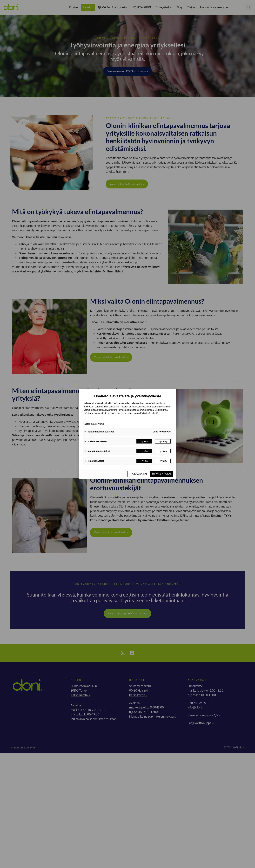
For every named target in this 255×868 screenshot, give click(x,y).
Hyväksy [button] (163, 442)
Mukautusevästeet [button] (96, 442)
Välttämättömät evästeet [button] (99, 432)
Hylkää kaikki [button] (137, 474)
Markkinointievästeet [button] (97, 451)
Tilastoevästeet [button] (94, 461)
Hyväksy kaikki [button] (161, 474)
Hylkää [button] (144, 442)
